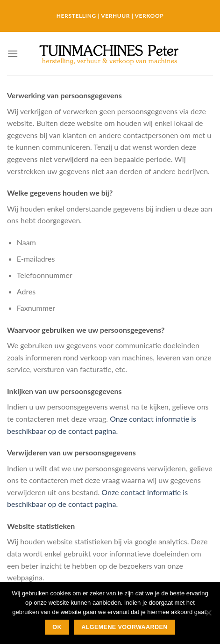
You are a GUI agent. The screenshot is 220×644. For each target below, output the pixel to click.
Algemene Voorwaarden (124, 627)
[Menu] (13, 54)
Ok (57, 627)
